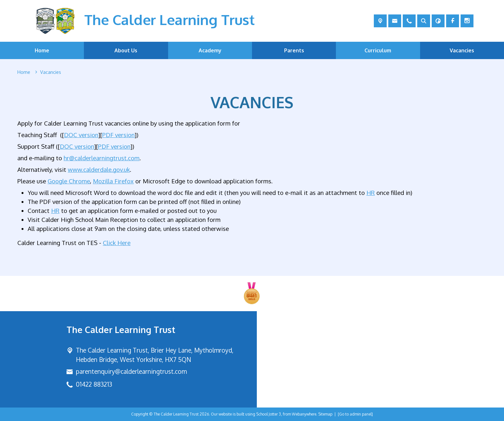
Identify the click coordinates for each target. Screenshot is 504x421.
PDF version (118, 135)
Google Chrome (69, 181)
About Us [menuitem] (126, 50)
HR (371, 192)
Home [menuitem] (42, 50)
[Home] (24, 72)
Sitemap (325, 414)
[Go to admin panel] (355, 414)
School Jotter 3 (269, 414)
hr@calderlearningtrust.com (102, 158)
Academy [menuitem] (210, 50)
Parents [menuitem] (294, 50)
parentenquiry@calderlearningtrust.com (131, 371)
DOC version (81, 135)
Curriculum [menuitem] (378, 50)
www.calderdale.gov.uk (99, 169)
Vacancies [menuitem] (462, 50)
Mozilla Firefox (113, 181)
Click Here (117, 242)
